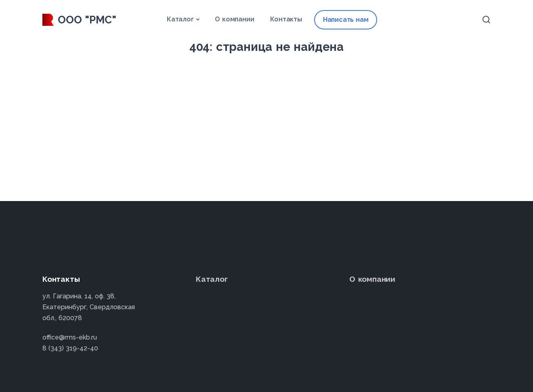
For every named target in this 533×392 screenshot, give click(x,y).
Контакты (286, 19)
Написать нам (346, 20)
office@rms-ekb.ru (70, 337)
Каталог (180, 19)
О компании (234, 19)
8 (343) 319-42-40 (70, 348)
